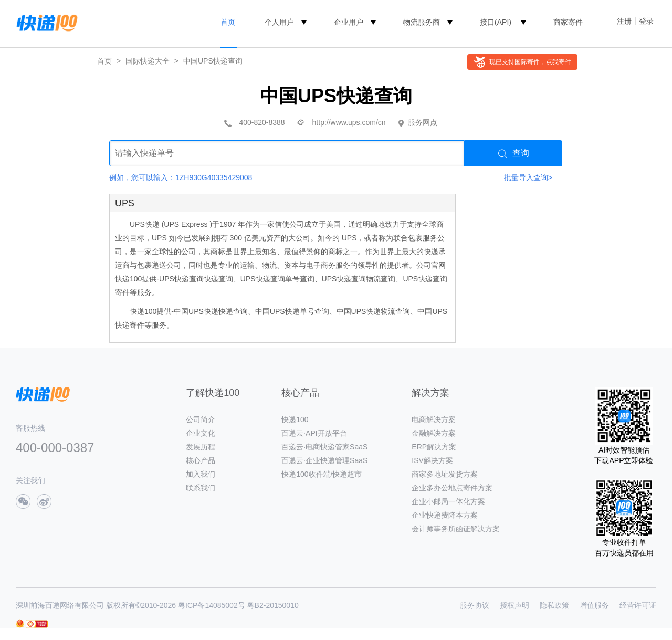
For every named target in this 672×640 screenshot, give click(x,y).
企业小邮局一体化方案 (448, 501)
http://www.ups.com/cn (349, 122)
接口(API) (496, 22)
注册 (624, 21)
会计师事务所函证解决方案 (456, 529)
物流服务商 (422, 22)
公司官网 (431, 265)
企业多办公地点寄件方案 (452, 488)
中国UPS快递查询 (213, 61)
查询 (514, 153)
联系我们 (201, 488)
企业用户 (349, 22)
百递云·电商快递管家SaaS (324, 447)
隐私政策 (554, 605)
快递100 (295, 419)
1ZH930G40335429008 (214, 177)
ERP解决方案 (434, 447)
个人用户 (279, 22)
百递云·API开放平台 (314, 433)
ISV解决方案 (432, 460)
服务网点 (423, 122)
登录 (646, 21)
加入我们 (201, 474)
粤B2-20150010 (273, 605)
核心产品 (201, 460)
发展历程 (201, 447)
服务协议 (475, 605)
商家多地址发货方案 (445, 474)
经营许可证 (638, 605)
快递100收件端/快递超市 (322, 474)
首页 (228, 22)
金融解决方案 (434, 433)
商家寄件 (568, 22)
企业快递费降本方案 (445, 515)
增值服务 (594, 605)
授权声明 (514, 605)
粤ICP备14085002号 (212, 605)
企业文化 (201, 433)
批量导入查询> (528, 177)
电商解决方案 (434, 419)
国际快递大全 (148, 61)
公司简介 (201, 419)
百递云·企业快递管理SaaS (324, 460)
